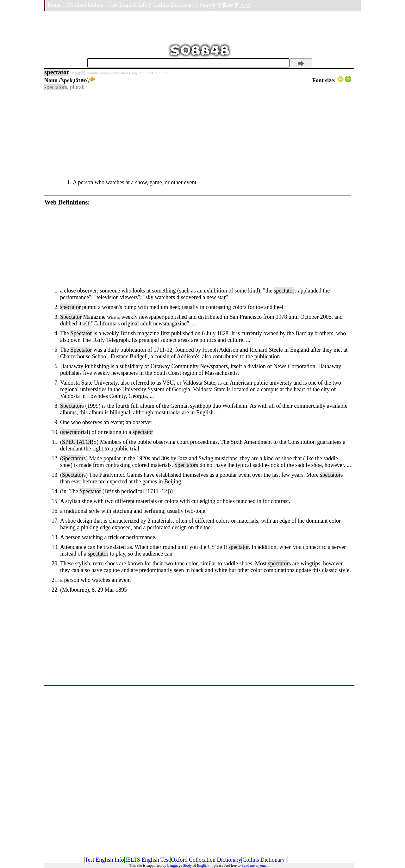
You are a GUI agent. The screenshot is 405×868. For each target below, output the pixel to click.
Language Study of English (188, 865)
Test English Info (104, 860)
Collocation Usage (125, 73)
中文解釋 (78, 73)
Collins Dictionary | (175, 5)
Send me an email (255, 865)
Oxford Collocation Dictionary (206, 860)
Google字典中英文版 (225, 5)
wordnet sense (98, 73)
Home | (56, 5)
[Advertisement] (198, 135)
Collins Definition (154, 73)
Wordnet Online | (86, 5)
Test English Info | (129, 5)
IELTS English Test (148, 860)
